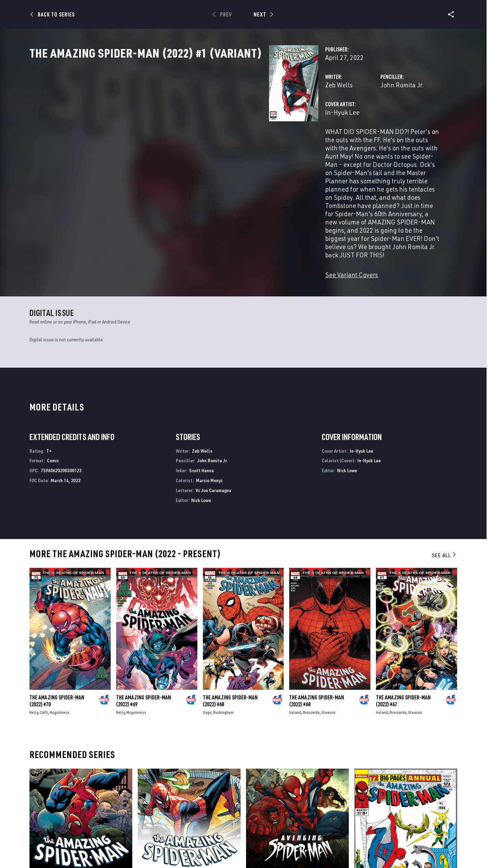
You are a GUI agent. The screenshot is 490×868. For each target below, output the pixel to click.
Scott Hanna (201, 426)
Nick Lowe (201, 456)
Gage (207, 668)
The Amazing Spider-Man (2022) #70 (57, 657)
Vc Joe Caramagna (213, 446)
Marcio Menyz (209, 436)
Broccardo (311, 668)
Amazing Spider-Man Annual (386, 835)
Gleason (328, 668)
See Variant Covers (184, 231)
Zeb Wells (171, 115)
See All (444, 511)
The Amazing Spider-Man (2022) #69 (144, 657)
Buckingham (223, 668)
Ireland (295, 668)
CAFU (44, 668)
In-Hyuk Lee (175, 142)
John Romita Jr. (318, 115)
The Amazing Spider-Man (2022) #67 (403, 657)
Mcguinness (60, 668)
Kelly (34, 668)
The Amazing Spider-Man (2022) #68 (230, 657)
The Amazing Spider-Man (57, 835)
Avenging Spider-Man (270, 835)
